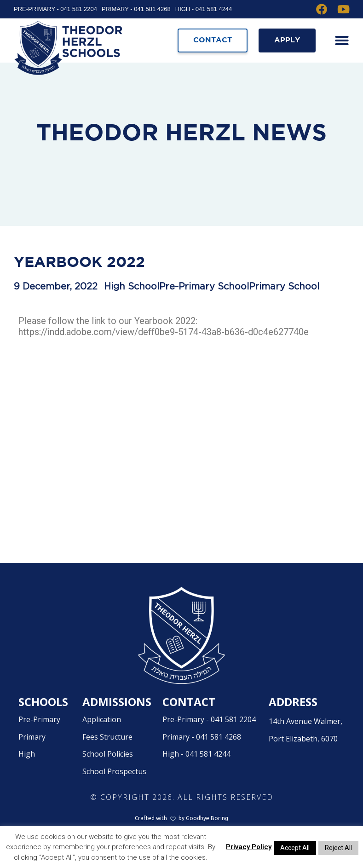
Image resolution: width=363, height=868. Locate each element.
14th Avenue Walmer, (309, 752)
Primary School (284, 307)
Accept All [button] (295, 848)
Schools (43, 722)
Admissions (117, 722)
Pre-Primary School (204, 307)
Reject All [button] (338, 848)
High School (132, 307)
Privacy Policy (249, 847)
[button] (340, 41)
